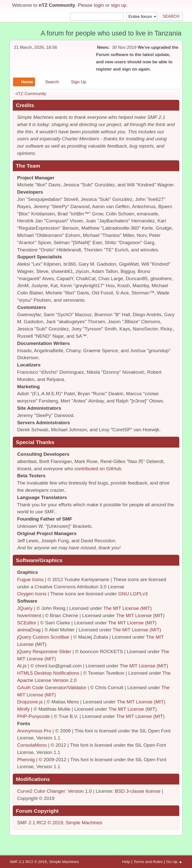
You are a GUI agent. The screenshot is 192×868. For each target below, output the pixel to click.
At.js (22, 666)
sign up (119, 5)
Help (126, 862)
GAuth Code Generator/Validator (52, 688)
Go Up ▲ (174, 862)
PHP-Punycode (33, 716)
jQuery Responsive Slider (44, 652)
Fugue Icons (30, 579)
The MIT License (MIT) (127, 608)
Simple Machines (84, 823)
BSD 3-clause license (138, 791)
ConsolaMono (32, 745)
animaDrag (29, 630)
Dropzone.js (30, 702)
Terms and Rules (148, 862)
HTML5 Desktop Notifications (48, 673)
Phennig (26, 760)
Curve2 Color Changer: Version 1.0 (54, 791)
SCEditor (27, 623)
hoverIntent (29, 615)
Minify (23, 709)
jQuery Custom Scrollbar (43, 637)
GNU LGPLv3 (133, 594)
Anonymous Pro (34, 731)
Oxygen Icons (32, 594)
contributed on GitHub (98, 469)
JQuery (25, 608)
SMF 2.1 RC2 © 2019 (40, 823)
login (99, 5)
